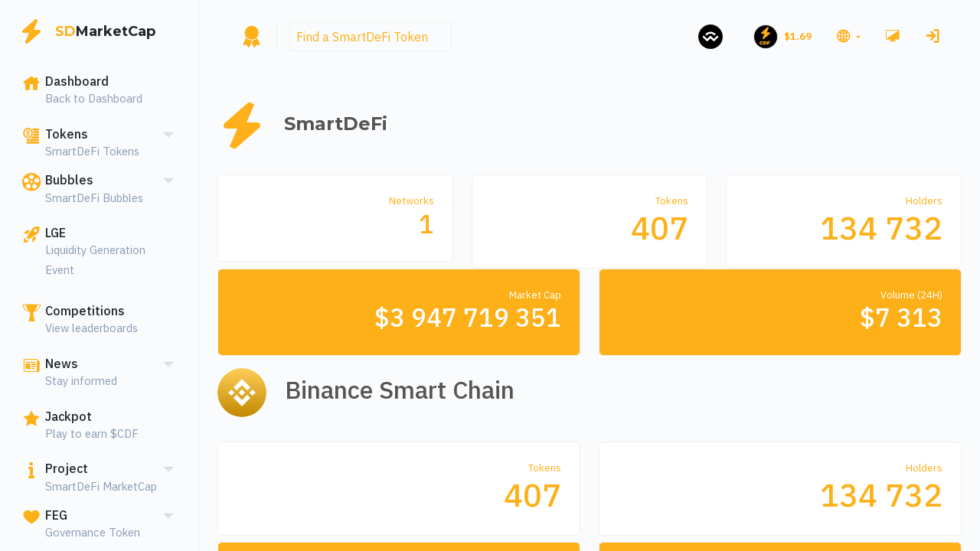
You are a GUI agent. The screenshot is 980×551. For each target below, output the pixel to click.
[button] (847, 37)
